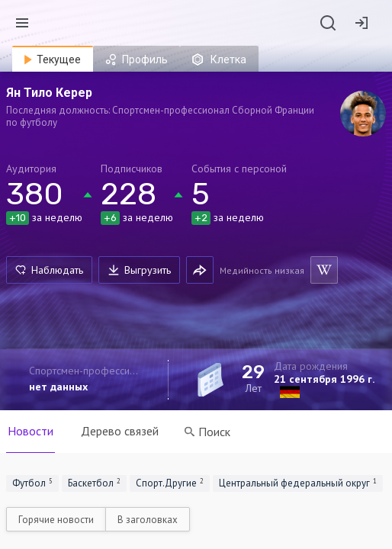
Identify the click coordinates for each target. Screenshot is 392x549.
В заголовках (148, 520)
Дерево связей (120, 431)
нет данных (58, 387)
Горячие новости (56, 520)
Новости (31, 431)
